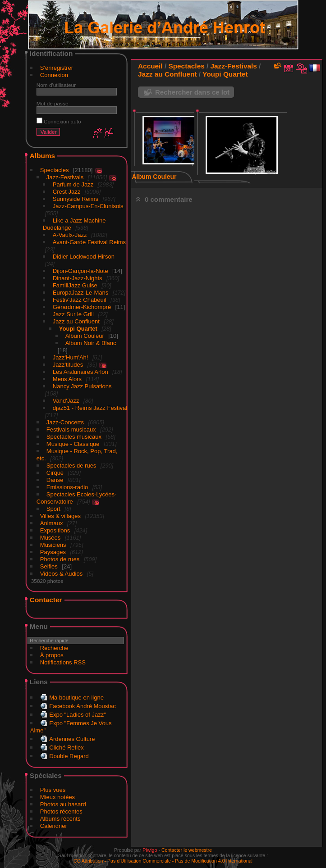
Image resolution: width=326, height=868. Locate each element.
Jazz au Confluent (76, 321)
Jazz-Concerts (65, 422)
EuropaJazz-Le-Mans (81, 293)
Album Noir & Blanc (91, 343)
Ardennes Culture (72, 739)
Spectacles (55, 170)
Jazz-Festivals (65, 177)
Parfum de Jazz (73, 184)
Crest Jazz (67, 192)
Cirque (55, 473)
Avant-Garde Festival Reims (89, 242)
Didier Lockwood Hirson (84, 257)
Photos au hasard (63, 804)
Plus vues (53, 790)
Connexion (54, 75)
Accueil (150, 66)
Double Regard (69, 756)
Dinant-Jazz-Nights (78, 278)
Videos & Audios (61, 574)
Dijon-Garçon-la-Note (80, 271)
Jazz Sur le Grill (73, 314)
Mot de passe (53, 103)
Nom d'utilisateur (56, 85)
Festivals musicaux (71, 429)
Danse (55, 480)
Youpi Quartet (78, 329)
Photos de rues (60, 559)
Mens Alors (67, 379)
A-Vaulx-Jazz (70, 235)
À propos (52, 655)
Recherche (54, 648)
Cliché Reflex (67, 748)
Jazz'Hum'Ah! (71, 357)
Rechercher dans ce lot (192, 92)
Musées (51, 538)
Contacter (46, 600)
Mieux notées (57, 797)
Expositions (55, 530)
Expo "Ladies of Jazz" (78, 715)
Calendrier (54, 826)
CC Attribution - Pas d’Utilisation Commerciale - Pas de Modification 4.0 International (163, 861)
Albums (42, 156)
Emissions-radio (67, 487)
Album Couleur (85, 336)
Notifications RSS (63, 662)
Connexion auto (59, 121)
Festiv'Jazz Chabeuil (80, 300)
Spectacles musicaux (74, 437)
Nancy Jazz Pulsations (82, 386)
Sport (53, 509)
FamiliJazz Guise (75, 285)
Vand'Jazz (66, 401)
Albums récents (60, 819)
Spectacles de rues (71, 466)
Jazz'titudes (68, 365)
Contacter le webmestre (187, 850)
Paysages (53, 552)
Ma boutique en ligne (76, 698)
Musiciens (53, 545)
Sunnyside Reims (76, 199)
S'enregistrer (57, 68)
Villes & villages (60, 516)
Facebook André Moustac (82, 706)
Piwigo (150, 850)
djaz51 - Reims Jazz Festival (90, 408)
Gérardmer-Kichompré (82, 307)
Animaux (52, 523)
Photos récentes (61, 811)
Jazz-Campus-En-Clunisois (88, 206)
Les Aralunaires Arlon (80, 372)
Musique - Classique (73, 444)
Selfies (49, 566)
